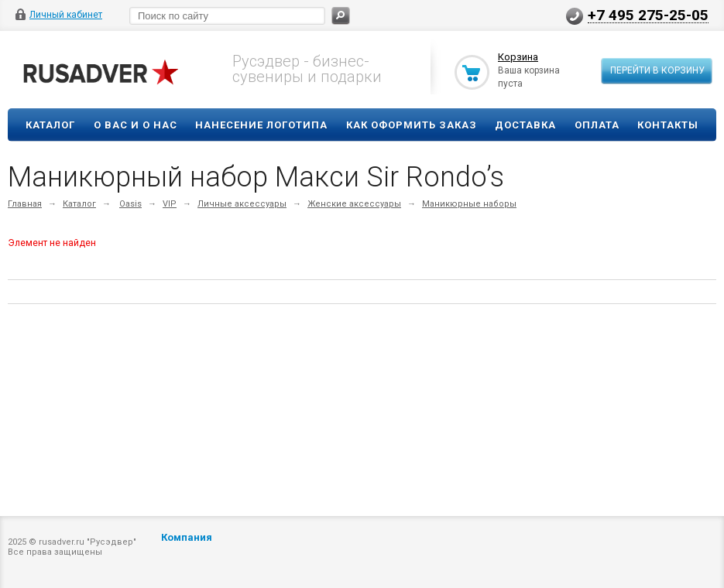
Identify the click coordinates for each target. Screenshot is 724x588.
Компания (187, 537)
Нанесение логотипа (261, 125)
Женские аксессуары (354, 204)
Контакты (668, 125)
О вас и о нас (136, 125)
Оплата (597, 125)
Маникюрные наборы (469, 204)
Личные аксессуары (242, 204)
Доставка (525, 125)
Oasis (130, 204)
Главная (25, 204)
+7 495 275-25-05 (648, 15)
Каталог (50, 125)
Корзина (518, 57)
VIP (170, 204)
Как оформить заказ (412, 125)
